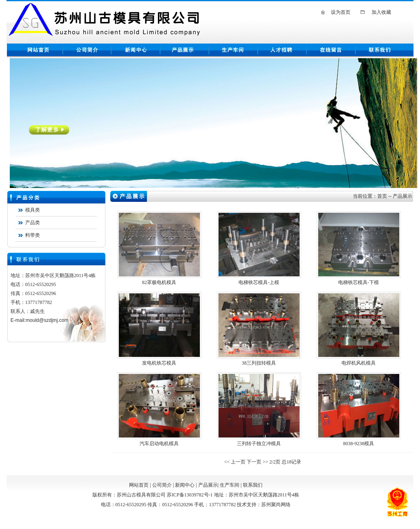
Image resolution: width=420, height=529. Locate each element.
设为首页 (341, 12)
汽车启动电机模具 (159, 444)
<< (228, 462)
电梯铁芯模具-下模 (359, 282)
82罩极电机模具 (159, 282)
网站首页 (139, 485)
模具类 (33, 210)
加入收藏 (381, 12)
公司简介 (162, 485)
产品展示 (208, 485)
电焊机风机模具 (359, 363)
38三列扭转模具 (259, 363)
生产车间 (230, 485)
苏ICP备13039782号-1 (190, 495)
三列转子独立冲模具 (259, 444)
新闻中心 (185, 485)
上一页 (238, 462)
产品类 (33, 223)
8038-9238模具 (359, 444)
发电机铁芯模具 (159, 363)
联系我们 (253, 485)
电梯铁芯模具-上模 (259, 282)
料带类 (33, 235)
